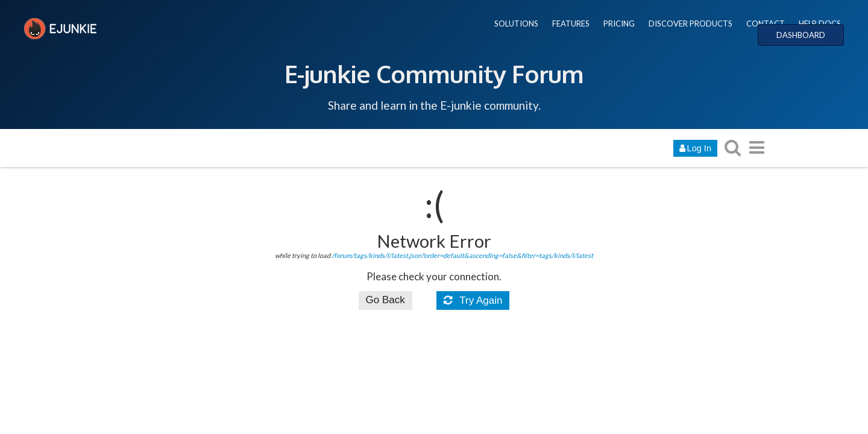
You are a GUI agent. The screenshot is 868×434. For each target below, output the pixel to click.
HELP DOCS (820, 24)
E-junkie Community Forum (434, 74)
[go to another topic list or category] (756, 147)
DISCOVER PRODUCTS (690, 24)
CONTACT (766, 24)
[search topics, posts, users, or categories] (732, 147)
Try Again (473, 300)
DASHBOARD (801, 35)
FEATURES (571, 24)
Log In (695, 148)
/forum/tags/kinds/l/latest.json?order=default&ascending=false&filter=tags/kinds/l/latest (462, 255)
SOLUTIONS (516, 24)
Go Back (385, 300)
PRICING (619, 24)
